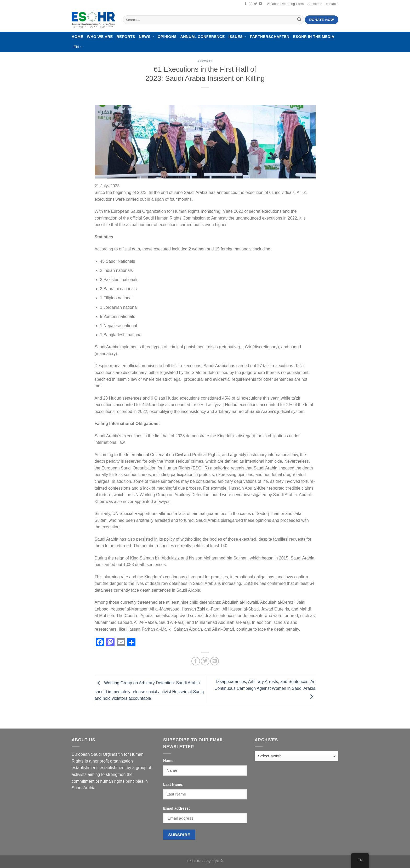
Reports (126, 37)
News (146, 37)
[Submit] (299, 20)
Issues (237, 37)
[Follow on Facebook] (246, 4)
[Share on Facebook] (196, 661)
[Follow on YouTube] (260, 4)
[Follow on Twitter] (255, 4)
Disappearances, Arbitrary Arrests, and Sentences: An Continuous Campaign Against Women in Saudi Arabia (265, 689)
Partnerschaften (270, 37)
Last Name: (173, 785)
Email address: (176, 808)
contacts (332, 4)
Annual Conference (202, 37)
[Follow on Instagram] (250, 4)
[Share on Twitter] (205, 661)
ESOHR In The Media (314, 37)
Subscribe (315, 4)
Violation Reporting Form (285, 4)
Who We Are (100, 37)
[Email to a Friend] (215, 661)
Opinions (167, 37)
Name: (169, 761)
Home (77, 37)
